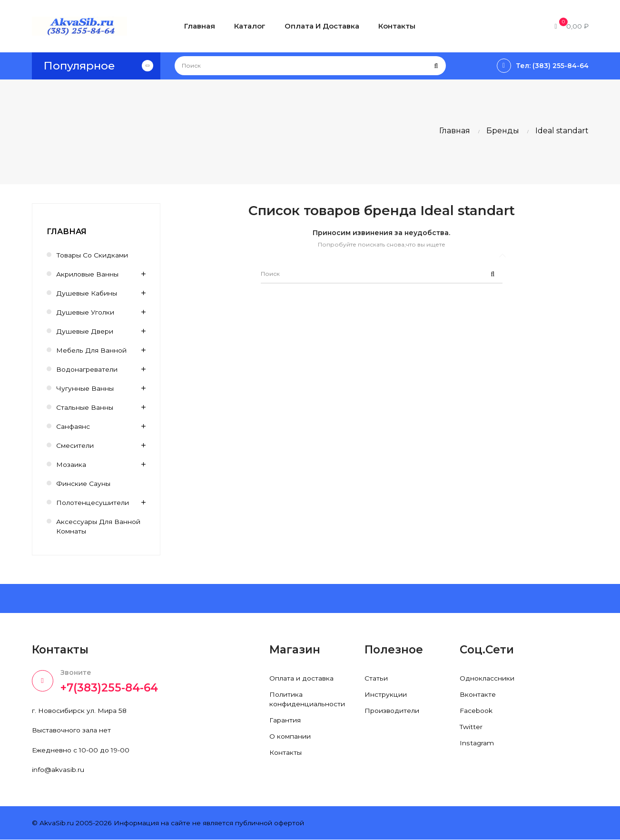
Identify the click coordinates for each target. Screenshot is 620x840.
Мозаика (71, 464)
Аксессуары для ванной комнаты (98, 526)
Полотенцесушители (92, 503)
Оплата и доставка (301, 678)
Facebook (476, 711)
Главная (67, 232)
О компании (290, 736)
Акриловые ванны (87, 274)
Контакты (285, 752)
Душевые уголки (85, 312)
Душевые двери (85, 331)
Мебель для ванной (91, 350)
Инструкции (385, 694)
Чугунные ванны (85, 388)
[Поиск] (310, 66)
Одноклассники (487, 678)
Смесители (75, 445)
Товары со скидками (92, 255)
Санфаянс (73, 426)
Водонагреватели (87, 369)
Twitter (471, 727)
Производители (392, 711)
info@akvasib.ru (58, 770)
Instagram (477, 743)
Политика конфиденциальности (307, 699)
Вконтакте (478, 694)
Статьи (376, 678)
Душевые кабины (87, 293)
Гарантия (285, 720)
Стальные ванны (84, 407)
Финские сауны (83, 484)
